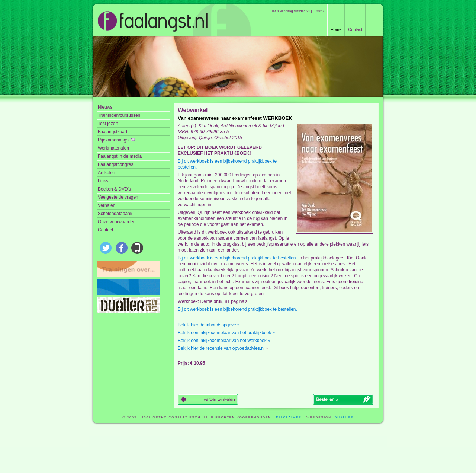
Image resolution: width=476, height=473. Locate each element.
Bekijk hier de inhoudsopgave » (209, 325)
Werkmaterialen (113, 148)
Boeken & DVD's (114, 189)
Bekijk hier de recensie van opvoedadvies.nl (221, 348)
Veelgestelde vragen (118, 197)
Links (103, 181)
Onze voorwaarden (117, 222)
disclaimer (289, 417)
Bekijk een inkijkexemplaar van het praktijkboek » (226, 333)
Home (336, 29)
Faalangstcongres (115, 164)
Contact (355, 29)
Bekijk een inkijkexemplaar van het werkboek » (224, 341)
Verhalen (107, 205)
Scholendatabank (115, 214)
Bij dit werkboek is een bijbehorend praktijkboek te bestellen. (227, 164)
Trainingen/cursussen (119, 115)
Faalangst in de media (120, 156)
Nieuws (105, 107)
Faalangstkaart (112, 132)
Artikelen (107, 173)
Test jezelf (108, 124)
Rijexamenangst (116, 140)
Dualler (344, 417)
